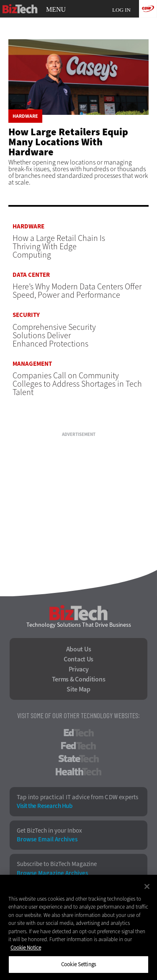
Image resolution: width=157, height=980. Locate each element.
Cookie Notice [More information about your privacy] (26, 948)
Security (26, 315)
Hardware (25, 116)
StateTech (78, 759)
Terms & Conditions (79, 679)
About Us (79, 649)
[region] (78, 927)
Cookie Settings (78, 964)
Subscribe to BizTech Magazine (57, 864)
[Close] (147, 886)
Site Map (78, 689)
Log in (121, 10)
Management (32, 364)
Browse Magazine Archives (52, 873)
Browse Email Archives (47, 839)
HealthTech (78, 772)
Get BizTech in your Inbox (49, 831)
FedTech (78, 746)
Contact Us (78, 659)
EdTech (79, 733)
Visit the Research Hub (44, 806)
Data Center (31, 275)
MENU (56, 10)
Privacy (79, 669)
